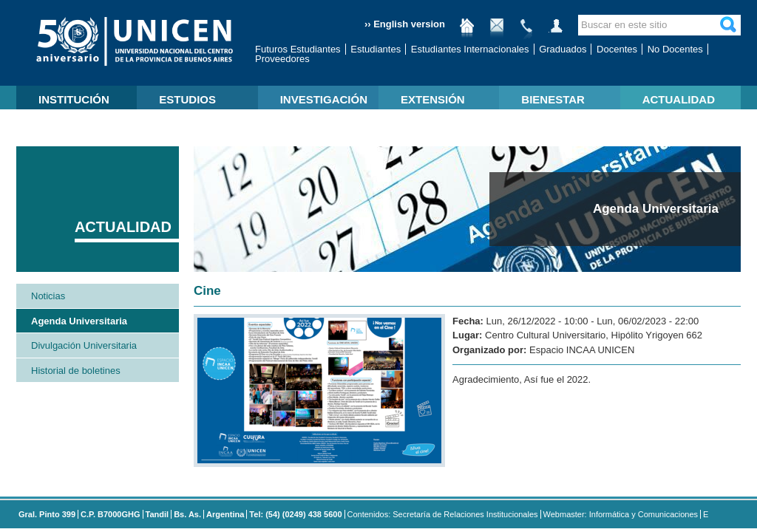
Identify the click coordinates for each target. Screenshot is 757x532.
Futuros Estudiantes (298, 49)
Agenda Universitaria (79, 321)
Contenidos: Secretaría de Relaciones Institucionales (443, 514)
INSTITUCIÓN (74, 99)
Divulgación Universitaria (84, 345)
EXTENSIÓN (433, 99)
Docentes (617, 49)
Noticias (48, 296)
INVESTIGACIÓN (324, 99)
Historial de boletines (76, 371)
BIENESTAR (553, 99)
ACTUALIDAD (679, 99)
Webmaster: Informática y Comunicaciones (621, 514)
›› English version (405, 24)
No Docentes (675, 49)
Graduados (563, 49)
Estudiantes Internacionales (470, 49)
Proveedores (282, 59)
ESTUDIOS (187, 99)
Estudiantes (376, 49)
